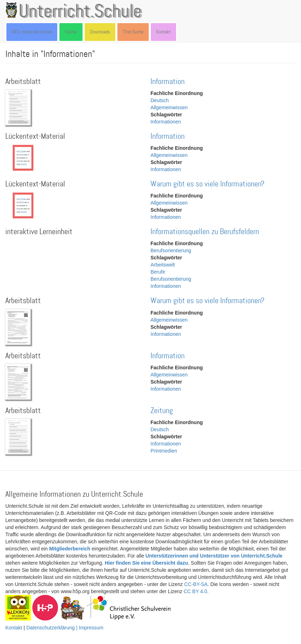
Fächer (71, 32)
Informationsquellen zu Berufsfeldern (205, 232)
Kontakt (163, 32)
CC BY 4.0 (195, 591)
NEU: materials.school (32, 32)
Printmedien (164, 451)
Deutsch (160, 100)
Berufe (158, 272)
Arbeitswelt (163, 265)
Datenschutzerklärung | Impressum (65, 628)
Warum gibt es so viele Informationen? (207, 184)
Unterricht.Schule (80, 12)
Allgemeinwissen (169, 107)
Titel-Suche (133, 32)
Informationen (166, 122)
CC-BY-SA (196, 584)
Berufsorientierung (171, 250)
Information (168, 82)
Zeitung (162, 411)
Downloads (100, 32)
